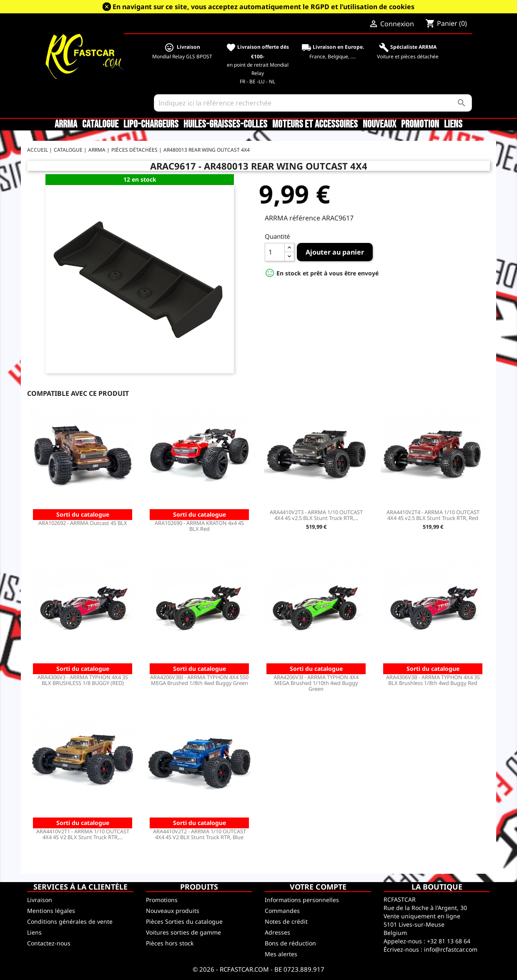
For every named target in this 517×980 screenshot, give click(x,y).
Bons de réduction (290, 943)
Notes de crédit (286, 921)
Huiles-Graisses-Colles (225, 125)
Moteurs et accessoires (315, 125)
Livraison (40, 900)
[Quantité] (275, 252)
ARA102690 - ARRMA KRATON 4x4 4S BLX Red (199, 526)
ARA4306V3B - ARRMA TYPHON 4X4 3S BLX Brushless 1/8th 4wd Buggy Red (433, 680)
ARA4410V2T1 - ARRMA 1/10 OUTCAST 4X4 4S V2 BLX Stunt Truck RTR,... (83, 834)
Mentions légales (51, 911)
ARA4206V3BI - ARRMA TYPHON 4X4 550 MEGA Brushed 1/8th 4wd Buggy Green (199, 680)
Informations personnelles (302, 900)
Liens (453, 125)
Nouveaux (379, 125)
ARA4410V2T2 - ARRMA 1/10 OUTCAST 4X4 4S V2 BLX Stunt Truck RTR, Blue (200, 834)
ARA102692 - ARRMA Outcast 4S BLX (83, 523)
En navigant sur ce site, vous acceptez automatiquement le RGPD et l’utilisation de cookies (264, 7)
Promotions (162, 900)
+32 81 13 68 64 (449, 941)
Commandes (282, 911)
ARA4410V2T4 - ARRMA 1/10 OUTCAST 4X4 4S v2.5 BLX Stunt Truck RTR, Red (433, 515)
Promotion (420, 125)
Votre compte (318, 887)
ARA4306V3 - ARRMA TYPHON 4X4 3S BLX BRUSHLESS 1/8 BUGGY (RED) (83, 680)
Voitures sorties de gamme (183, 932)
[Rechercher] (313, 103)
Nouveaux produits (173, 911)
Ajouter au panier (335, 252)
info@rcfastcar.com (451, 949)
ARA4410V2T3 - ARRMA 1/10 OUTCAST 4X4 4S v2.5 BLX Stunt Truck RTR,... (316, 515)
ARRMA (66, 125)
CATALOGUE (100, 125)
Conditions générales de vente (70, 921)
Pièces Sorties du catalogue (184, 921)
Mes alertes (281, 954)
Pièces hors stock (170, 943)
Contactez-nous (49, 943)
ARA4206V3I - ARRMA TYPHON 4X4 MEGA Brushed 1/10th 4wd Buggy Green (316, 683)
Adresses (277, 932)
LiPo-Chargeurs (151, 125)
